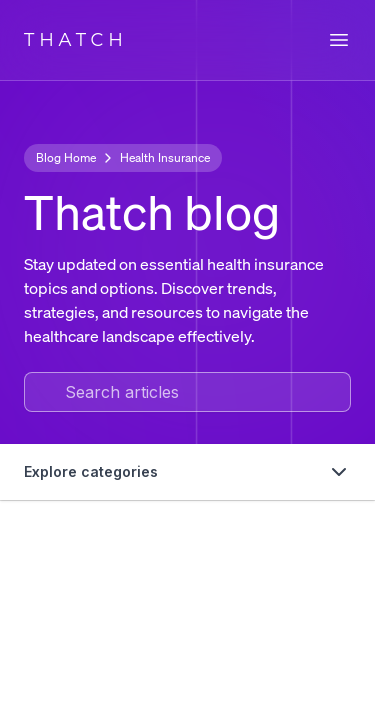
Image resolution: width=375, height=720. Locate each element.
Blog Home (66, 157)
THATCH (76, 40)
